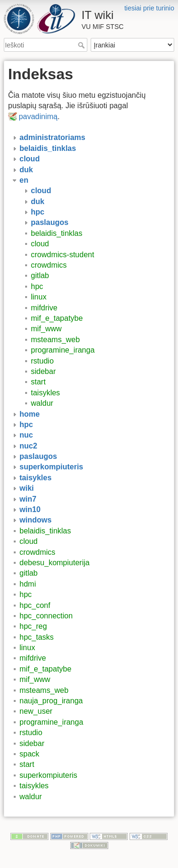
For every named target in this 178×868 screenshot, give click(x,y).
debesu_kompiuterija (55, 563)
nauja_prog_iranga (51, 701)
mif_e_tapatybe (57, 318)
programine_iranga (63, 350)
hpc (37, 286)
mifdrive (44, 308)
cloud (40, 244)
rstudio (42, 361)
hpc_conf (35, 605)
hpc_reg (33, 626)
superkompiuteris (48, 775)
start (38, 382)
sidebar (43, 371)
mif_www (46, 329)
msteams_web (55, 340)
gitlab (40, 275)
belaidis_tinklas (57, 233)
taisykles (45, 393)
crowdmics (49, 265)
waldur (42, 403)
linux (39, 297)
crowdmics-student (62, 255)
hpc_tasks (37, 637)
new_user (36, 711)
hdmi (28, 584)
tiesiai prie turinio (149, 8)
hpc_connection (46, 616)
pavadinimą (38, 117)
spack (29, 754)
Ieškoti (82, 45)
